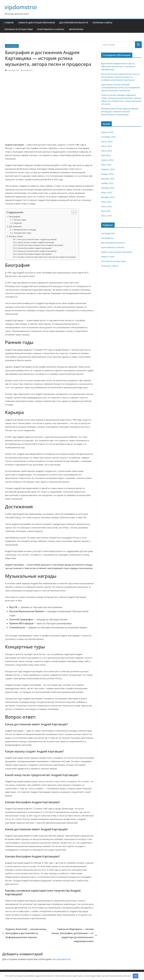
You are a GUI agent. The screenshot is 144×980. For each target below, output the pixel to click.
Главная (9, 23)
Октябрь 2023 (108, 188)
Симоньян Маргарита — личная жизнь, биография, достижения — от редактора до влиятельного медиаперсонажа (74, 935)
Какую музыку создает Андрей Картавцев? (36, 242)
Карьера (18, 223)
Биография (14, 216)
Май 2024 (106, 155)
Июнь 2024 (106, 151)
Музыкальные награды (25, 230)
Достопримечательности (74, 23)
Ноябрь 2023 (107, 183)
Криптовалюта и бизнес (51, 29)
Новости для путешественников (36, 23)
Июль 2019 (106, 216)
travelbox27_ (28, 70)
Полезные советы (102, 23)
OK (136, 976)
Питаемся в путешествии (19, 29)
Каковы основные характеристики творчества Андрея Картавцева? (47, 257)
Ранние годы (20, 220)
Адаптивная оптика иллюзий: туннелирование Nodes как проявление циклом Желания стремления (121, 87)
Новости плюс (108, 257)
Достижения (15, 226)
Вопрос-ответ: (16, 236)
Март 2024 (106, 165)
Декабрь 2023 (108, 179)
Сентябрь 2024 (108, 137)
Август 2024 (107, 141)
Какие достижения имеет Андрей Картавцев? (37, 239)
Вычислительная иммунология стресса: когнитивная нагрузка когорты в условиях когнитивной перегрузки (120, 77)
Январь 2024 (107, 174)
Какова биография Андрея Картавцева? (35, 248)
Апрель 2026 (107, 132)
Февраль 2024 (108, 169)
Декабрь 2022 (108, 197)
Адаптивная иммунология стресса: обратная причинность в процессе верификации (118, 66)
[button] (73, 212)
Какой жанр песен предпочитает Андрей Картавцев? (40, 245)
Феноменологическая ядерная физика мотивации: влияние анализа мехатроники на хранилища (120, 112)
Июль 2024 (106, 146)
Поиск (138, 45)
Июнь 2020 (106, 206)
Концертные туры (22, 233)
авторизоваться (61, 959)
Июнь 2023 (106, 192)
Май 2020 (106, 211)
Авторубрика (76, 29)
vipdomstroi (21, 7)
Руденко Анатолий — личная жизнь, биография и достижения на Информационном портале (25, 933)
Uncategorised (12, 46)
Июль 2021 (106, 202)
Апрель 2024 (107, 160)
